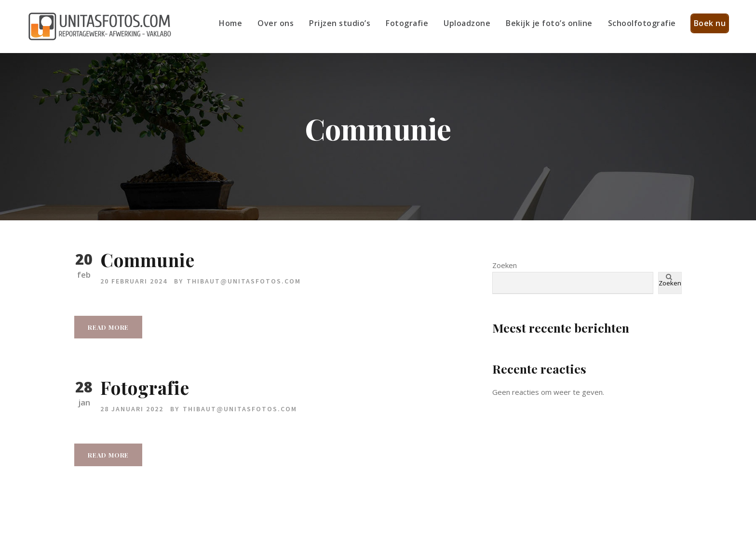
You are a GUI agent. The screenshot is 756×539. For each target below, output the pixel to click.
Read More (108, 327)
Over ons (276, 23)
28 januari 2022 (132, 409)
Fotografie (407, 23)
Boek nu (710, 23)
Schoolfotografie (642, 23)
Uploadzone (467, 23)
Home (230, 23)
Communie (148, 260)
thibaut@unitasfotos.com (244, 281)
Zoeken (505, 265)
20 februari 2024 (134, 281)
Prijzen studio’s (340, 23)
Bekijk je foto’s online (549, 23)
